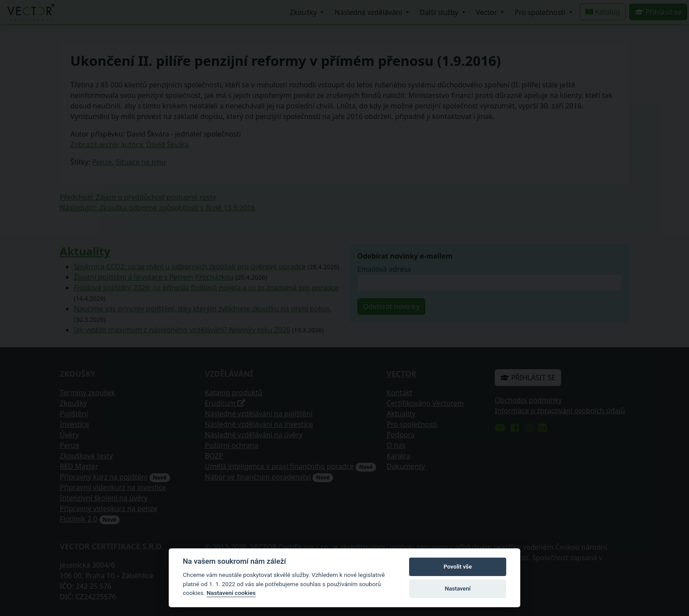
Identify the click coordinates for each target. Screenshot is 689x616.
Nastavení (458, 589)
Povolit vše (457, 567)
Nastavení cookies (231, 593)
